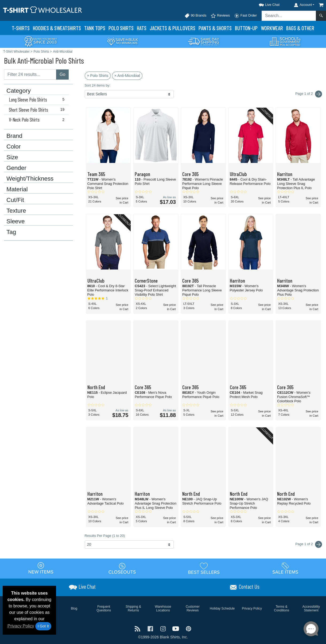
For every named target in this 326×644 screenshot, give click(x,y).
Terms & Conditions (282, 608)
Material (17, 189)
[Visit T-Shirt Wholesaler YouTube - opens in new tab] (176, 628)
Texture (16, 211)
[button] (264, 4)
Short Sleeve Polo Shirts (38, 110)
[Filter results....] (30, 75)
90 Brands (195, 16)
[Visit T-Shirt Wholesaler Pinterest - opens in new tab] (189, 628)
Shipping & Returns (133, 608)
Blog (74, 608)
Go (62, 74)
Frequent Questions (104, 608)
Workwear (272, 28)
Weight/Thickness (30, 179)
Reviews (220, 16)
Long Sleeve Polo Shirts (38, 100)
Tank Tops (95, 28)
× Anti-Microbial (127, 76)
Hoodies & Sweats (57, 28)
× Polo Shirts (98, 76)
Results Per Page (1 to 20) (105, 536)
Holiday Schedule (222, 608)
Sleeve (15, 221)
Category (19, 91)
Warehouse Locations (163, 608)
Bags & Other (300, 28)
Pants (215, 28)
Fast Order (245, 16)
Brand (14, 136)
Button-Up (246, 28)
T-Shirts (21, 28)
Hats (142, 28)
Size (12, 157)
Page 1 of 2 (309, 544)
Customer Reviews (193, 608)
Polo (121, 28)
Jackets (172, 28)
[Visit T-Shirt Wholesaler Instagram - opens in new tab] (164, 628)
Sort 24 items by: (98, 85)
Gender (16, 168)
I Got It (43, 626)
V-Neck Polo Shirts (38, 120)
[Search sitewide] (289, 16)
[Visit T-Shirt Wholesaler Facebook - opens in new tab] (151, 628)
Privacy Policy (21, 626)
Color (14, 147)
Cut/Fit (15, 200)
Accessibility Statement (311, 608)
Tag (11, 232)
